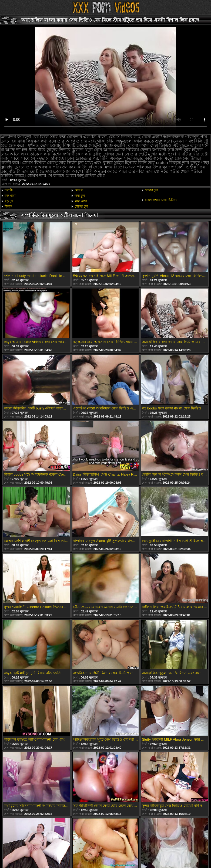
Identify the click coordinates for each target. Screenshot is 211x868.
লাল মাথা (81, 201)
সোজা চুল (81, 206)
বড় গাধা (10, 196)
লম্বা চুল (80, 196)
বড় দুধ (9, 201)
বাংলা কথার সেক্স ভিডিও (161, 200)
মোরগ (79, 190)
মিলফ (8, 206)
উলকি (9, 190)
